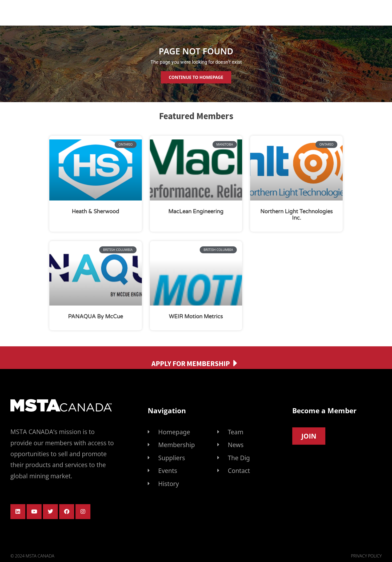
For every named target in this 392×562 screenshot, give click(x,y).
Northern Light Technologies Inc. (297, 215)
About (154, 12)
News (326, 12)
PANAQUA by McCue (95, 317)
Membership (200, 12)
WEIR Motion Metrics (196, 317)
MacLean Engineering (196, 212)
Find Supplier (252, 12)
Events (294, 12)
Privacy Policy (366, 556)
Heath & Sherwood (95, 212)
